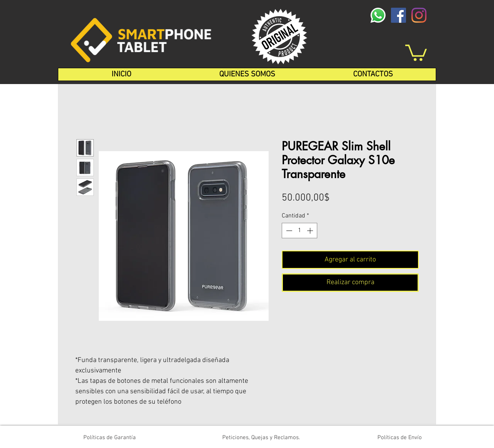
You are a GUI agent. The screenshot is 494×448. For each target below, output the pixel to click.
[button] (416, 52)
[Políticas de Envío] (400, 438)
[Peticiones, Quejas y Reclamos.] (261, 438)
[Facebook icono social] (398, 15)
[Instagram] (419, 15)
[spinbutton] (299, 231)
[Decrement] (288, 231)
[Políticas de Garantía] (110, 438)
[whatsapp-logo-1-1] (378, 15)
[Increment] (311, 231)
